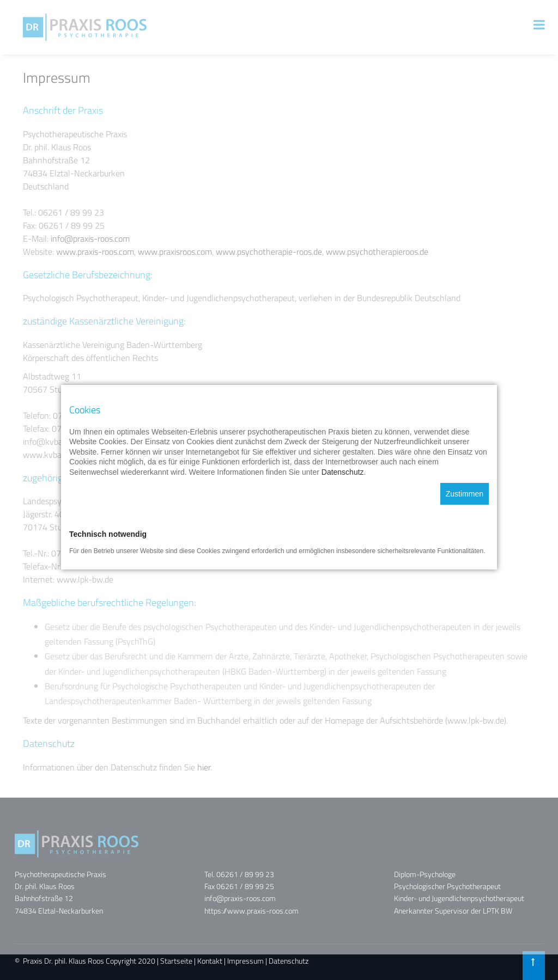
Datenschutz (289, 961)
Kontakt (210, 961)
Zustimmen (465, 484)
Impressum (245, 961)
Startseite (176, 961)
